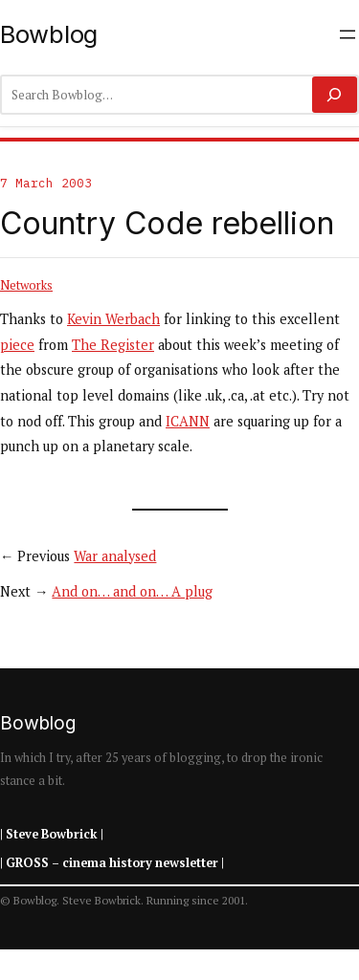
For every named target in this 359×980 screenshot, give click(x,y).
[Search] (335, 95)
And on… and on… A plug (132, 591)
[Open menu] (348, 34)
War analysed (115, 556)
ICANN (188, 421)
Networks (26, 285)
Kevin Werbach (113, 319)
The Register (113, 345)
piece (17, 345)
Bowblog (49, 34)
